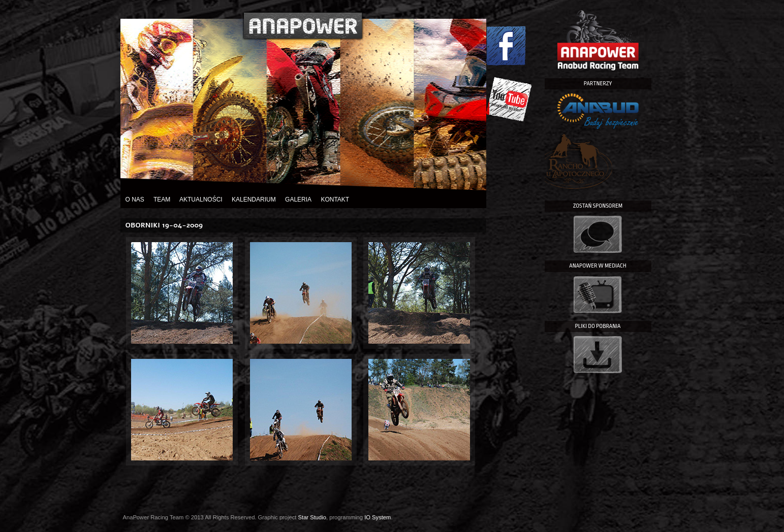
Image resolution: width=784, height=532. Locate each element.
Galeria (298, 199)
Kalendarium (254, 199)
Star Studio (312, 517)
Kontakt (335, 199)
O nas (135, 199)
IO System (378, 517)
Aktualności (201, 199)
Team (162, 199)
